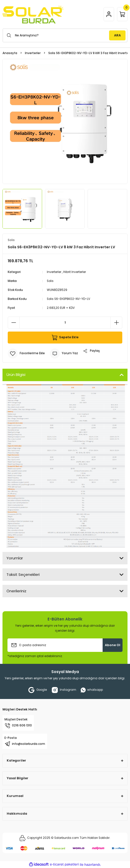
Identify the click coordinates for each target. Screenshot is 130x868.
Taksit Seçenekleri (23, 574)
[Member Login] (109, 14)
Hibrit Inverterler (75, 272)
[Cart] (122, 14)
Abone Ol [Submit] (113, 645)
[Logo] (33, 14)
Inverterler (54, 272)
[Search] (65, 35)
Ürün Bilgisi (16, 375)
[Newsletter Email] (65, 645)
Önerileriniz (16, 591)
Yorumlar (15, 558)
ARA (117, 35)
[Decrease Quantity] (14, 323)
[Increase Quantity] (116, 323)
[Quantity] (65, 323)
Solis (50, 281)
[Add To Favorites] (26, 353)
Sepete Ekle (65, 338)
